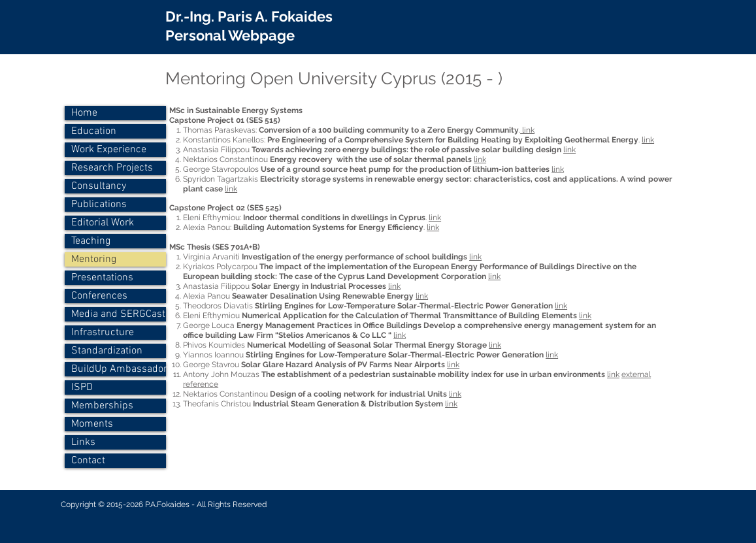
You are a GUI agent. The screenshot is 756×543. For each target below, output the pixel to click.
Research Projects (112, 168)
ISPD (82, 387)
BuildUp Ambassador (119, 369)
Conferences (99, 296)
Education (94, 131)
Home (84, 113)
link (527, 130)
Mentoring (94, 259)
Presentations (102, 278)
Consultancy (99, 186)
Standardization (107, 351)
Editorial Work (103, 223)
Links (83, 442)
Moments (92, 424)
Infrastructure (103, 333)
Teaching (91, 241)
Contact (88, 461)
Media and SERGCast (118, 314)
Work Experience (109, 150)
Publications (99, 205)
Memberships (102, 406)
